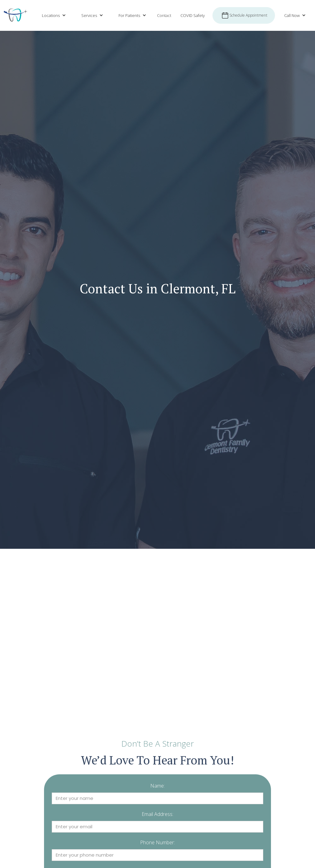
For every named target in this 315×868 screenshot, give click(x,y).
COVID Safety (193, 15)
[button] (52, 15)
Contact (164, 15)
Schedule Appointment (248, 15)
